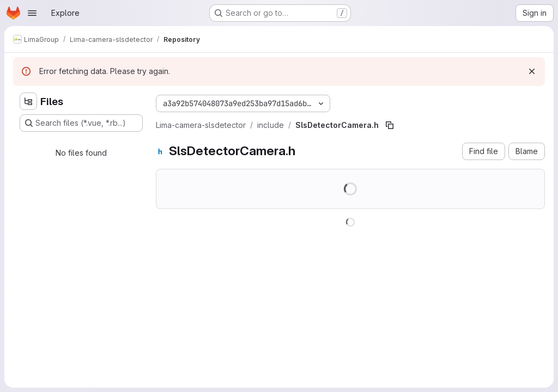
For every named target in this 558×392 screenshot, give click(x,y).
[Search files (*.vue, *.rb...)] (81, 123)
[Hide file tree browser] (28, 101)
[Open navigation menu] (32, 13)
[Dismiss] (532, 71)
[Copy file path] (390, 125)
